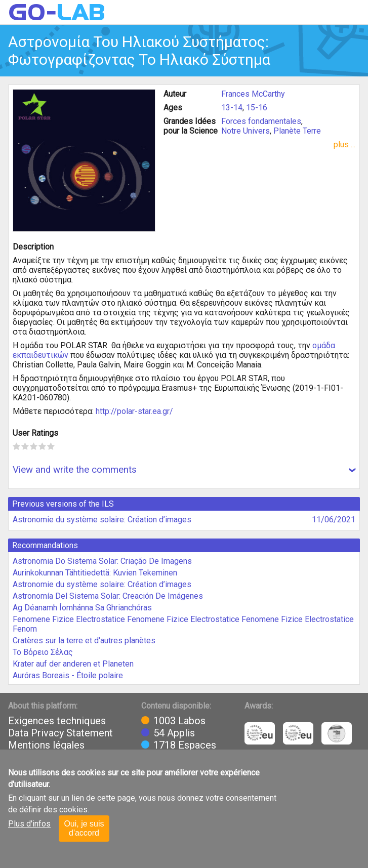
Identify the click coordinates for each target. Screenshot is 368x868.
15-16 (257, 108)
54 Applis (174, 733)
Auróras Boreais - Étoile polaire (68, 675)
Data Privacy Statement (60, 733)
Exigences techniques (57, 721)
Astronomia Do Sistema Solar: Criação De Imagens (102, 561)
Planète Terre (297, 131)
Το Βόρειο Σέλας (43, 652)
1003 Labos (179, 721)
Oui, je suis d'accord (84, 828)
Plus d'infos (29, 824)
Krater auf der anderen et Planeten (73, 664)
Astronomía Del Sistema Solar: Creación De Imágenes (108, 596)
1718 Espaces (185, 745)
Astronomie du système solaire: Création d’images (102, 520)
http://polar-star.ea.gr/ (134, 411)
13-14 (232, 108)
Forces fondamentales (261, 121)
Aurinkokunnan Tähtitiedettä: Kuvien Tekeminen (95, 573)
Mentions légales (46, 745)
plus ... (344, 144)
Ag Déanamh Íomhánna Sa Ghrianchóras (82, 608)
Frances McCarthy (253, 94)
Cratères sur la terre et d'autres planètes (84, 640)
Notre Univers (246, 131)
